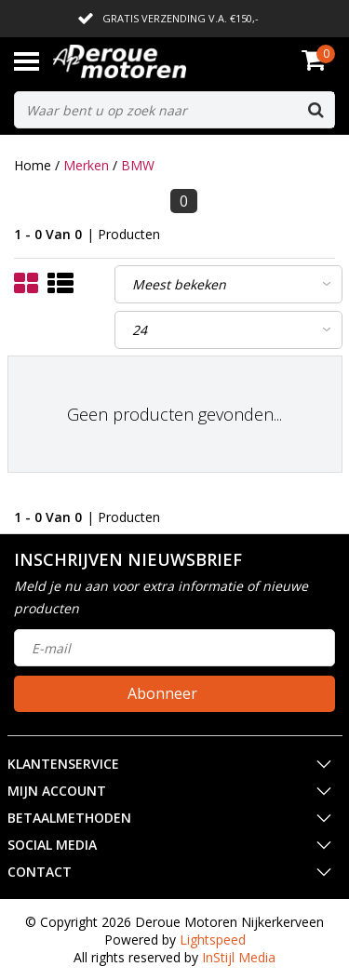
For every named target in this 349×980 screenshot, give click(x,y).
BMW (138, 165)
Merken (86, 165)
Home (33, 165)
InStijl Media (239, 957)
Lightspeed (213, 940)
